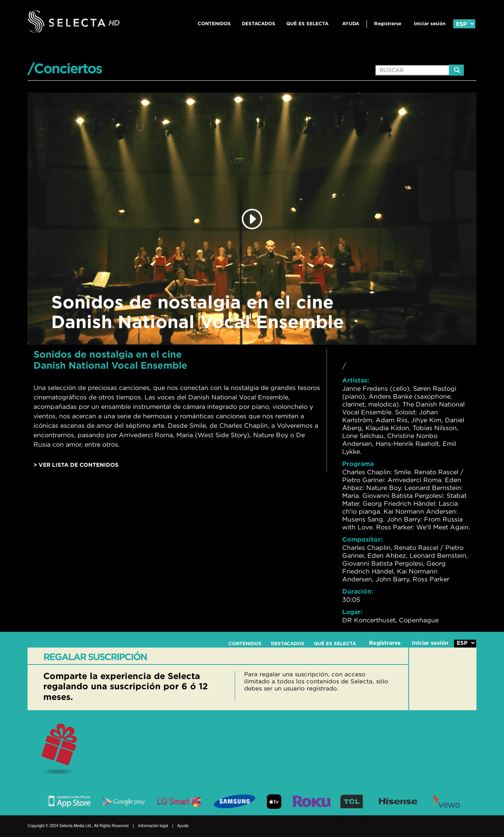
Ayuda (351, 23)
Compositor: (362, 539)
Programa (358, 464)
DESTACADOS (258, 23)
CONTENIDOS (214, 23)
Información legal (153, 826)
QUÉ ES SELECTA (307, 23)
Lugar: (352, 612)
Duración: (358, 591)
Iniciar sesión (430, 23)
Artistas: (356, 380)
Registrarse (388, 23)
